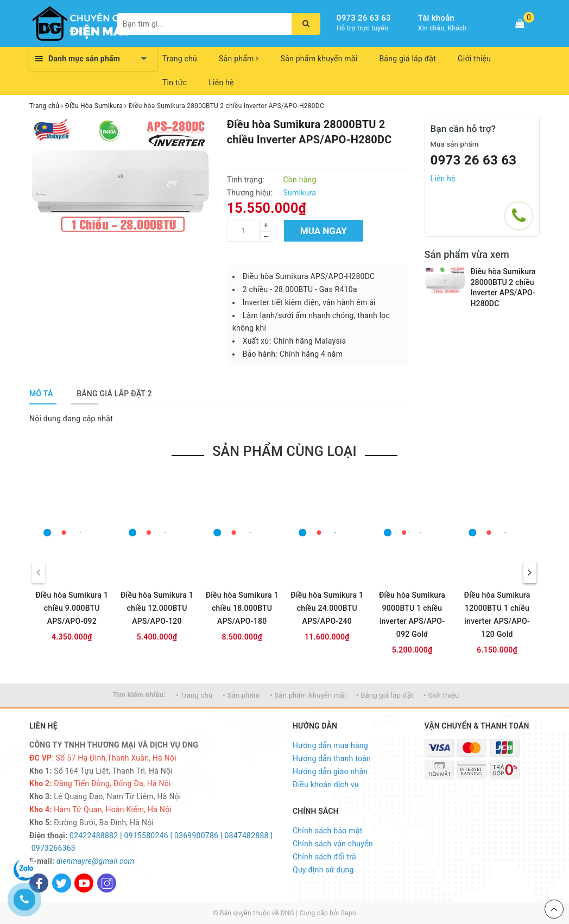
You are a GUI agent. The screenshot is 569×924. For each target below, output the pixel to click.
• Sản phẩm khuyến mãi (308, 695)
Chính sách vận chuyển (333, 844)
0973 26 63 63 (364, 18)
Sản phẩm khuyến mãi (319, 59)
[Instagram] (107, 883)
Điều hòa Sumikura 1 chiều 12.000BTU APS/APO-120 (157, 608)
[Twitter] (62, 883)
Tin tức (175, 83)
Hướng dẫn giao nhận (330, 771)
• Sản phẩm (241, 695)
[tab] (41, 394)
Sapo (349, 913)
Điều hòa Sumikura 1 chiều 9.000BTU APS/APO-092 (72, 608)
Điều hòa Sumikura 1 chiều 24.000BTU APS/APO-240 (327, 608)
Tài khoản (436, 18)
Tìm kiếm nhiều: (140, 695)
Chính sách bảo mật (327, 831)
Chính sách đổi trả (324, 857)
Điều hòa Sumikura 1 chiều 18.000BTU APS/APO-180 (242, 608)
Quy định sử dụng (323, 870)
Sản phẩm (239, 59)
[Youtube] (84, 883)
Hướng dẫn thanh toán (332, 758)
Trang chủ (180, 59)
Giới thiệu (474, 59)
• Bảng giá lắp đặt (385, 695)
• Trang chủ (194, 695)
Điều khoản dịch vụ (326, 784)
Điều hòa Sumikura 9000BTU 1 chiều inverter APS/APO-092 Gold (412, 615)
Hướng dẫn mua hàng (330, 745)
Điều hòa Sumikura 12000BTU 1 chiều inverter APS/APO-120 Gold (497, 615)
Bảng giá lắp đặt (407, 59)
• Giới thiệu (441, 695)
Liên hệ (221, 83)
